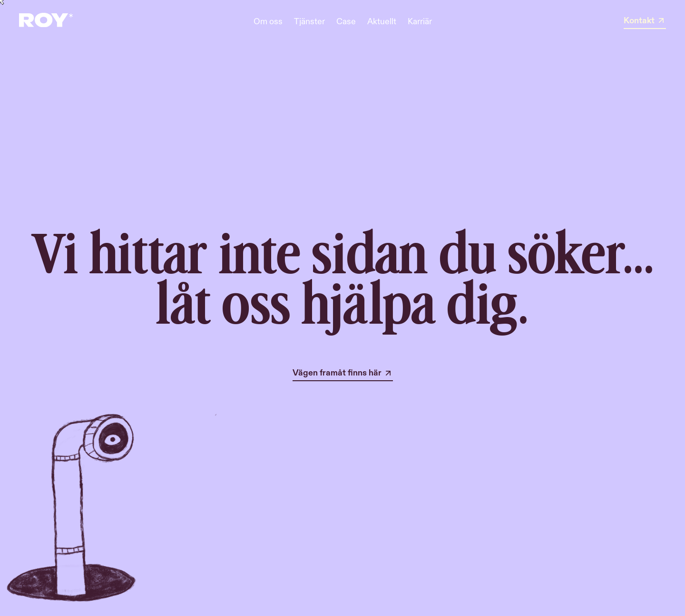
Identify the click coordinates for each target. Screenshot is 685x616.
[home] (46, 21)
